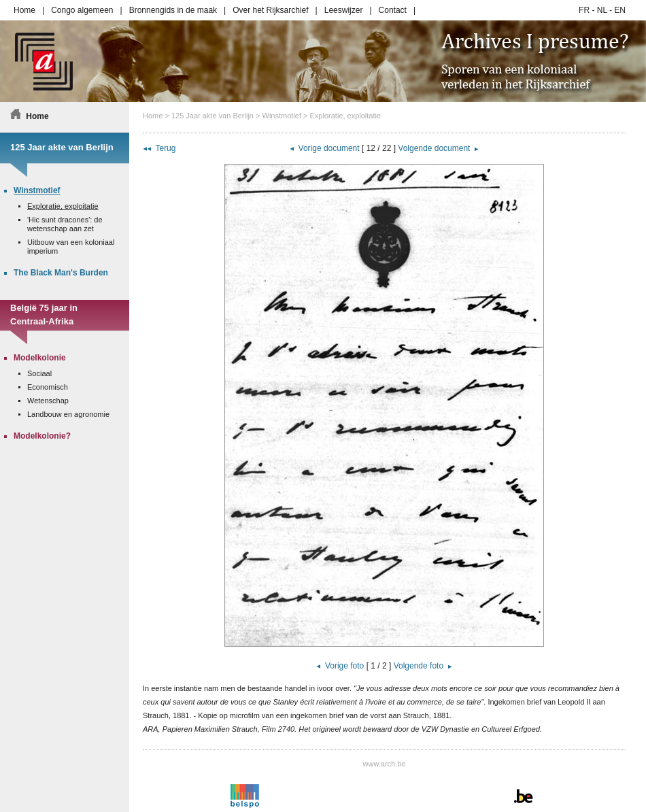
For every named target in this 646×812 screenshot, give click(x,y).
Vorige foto (344, 666)
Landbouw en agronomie (68, 414)
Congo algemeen (82, 10)
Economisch (48, 387)
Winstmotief (282, 116)
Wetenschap (48, 401)
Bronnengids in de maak (173, 10)
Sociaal (39, 373)
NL (602, 10)
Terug (165, 148)
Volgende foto (419, 666)
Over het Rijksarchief (270, 10)
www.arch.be (385, 764)
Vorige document (329, 148)
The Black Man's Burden (61, 273)
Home (24, 10)
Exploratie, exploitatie (346, 116)
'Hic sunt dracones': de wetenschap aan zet (65, 224)
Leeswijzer (344, 10)
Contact (393, 10)
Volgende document (434, 148)
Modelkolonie (40, 358)
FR (584, 10)
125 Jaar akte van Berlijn (213, 116)
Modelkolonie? (42, 436)
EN (620, 10)
